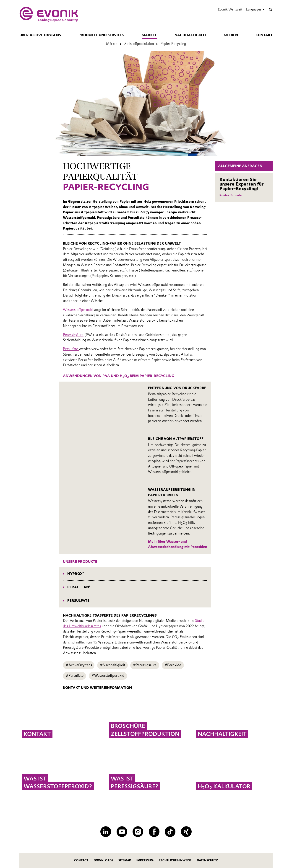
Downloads (103, 860)
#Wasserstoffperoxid (108, 676)
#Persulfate (75, 676)
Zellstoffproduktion (139, 44)
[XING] (186, 832)
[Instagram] (138, 832)
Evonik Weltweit (230, 9)
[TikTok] (170, 832)
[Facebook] (154, 832)
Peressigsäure (73, 335)
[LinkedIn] (106, 832)
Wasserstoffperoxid (78, 310)
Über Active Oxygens (40, 35)
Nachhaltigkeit (190, 35)
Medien (231, 35)
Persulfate (71, 349)
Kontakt (264, 35)
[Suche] (270, 9)
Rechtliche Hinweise (175, 860)
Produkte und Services (101, 35)
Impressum (145, 860)
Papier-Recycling (173, 44)
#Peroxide (173, 665)
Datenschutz (207, 860)
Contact (81, 860)
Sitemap (125, 860)
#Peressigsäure (145, 665)
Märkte (149, 35)
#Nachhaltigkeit (112, 665)
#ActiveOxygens (79, 665)
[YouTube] (122, 832)
